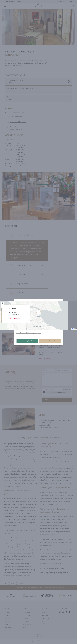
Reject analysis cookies (50, 341)
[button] (38, 312)
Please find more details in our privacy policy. (29, 333)
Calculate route (15, 319)
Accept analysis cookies (27, 341)
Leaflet (74, 329)
